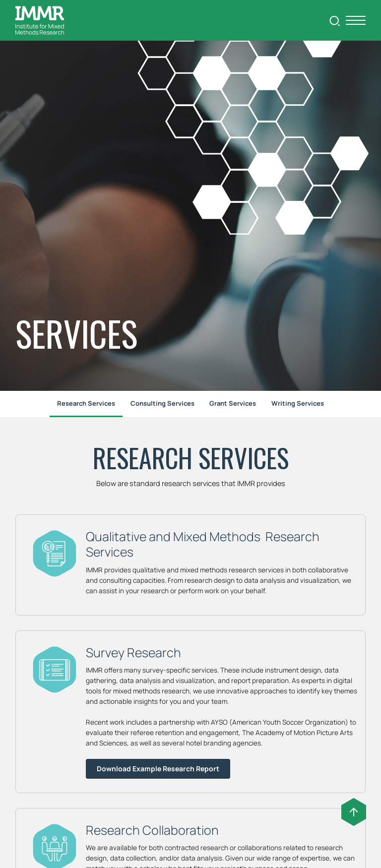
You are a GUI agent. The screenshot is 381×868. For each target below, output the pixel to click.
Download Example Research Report (158, 769)
